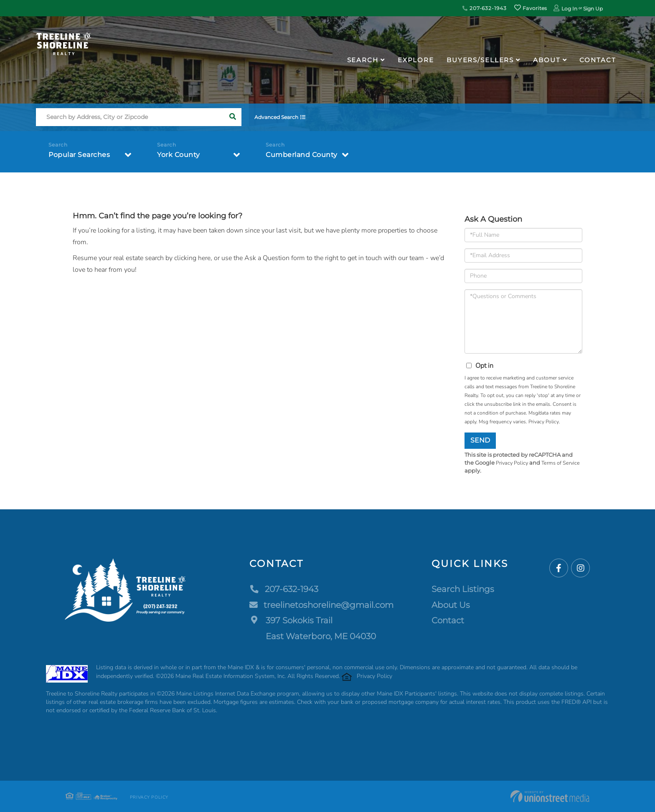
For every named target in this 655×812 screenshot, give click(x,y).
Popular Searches (79, 155)
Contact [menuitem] (598, 60)
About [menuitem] (547, 60)
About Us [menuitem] (451, 605)
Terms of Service (562, 463)
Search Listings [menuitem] (463, 589)
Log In (569, 9)
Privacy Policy (544, 422)
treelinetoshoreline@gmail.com (321, 605)
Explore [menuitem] (416, 60)
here (204, 258)
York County (179, 155)
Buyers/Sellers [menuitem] (480, 60)
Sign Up (593, 9)
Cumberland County (302, 155)
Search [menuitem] (363, 60)
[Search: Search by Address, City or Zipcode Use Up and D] (130, 118)
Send (480, 440)
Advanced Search (278, 118)
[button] (232, 118)
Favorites (531, 8)
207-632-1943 (484, 8)
